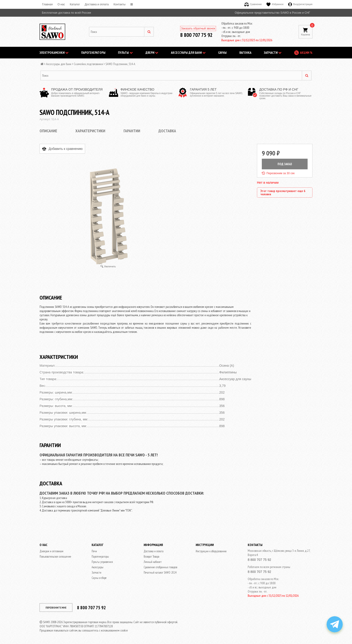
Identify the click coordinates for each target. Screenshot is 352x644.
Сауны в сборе (99, 578)
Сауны (222, 53)
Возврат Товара (151, 557)
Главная (47, 4)
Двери (152, 53)
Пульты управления (102, 562)
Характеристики (90, 131)
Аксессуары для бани (188, 53)
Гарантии (132, 131)
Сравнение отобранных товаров (160, 567)
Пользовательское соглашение (55, 557)
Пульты (125, 53)
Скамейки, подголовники (88, 64)
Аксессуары (97, 567)
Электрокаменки (54, 53)
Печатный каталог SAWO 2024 (160, 573)
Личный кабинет (153, 562)
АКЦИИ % (306, 53)
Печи (94, 551)
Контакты (120, 4)
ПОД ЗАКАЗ (285, 164)
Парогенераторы (93, 53)
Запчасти (273, 53)
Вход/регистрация (300, 4)
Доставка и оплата (97, 4)
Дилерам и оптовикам (51, 551)
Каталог (75, 4)
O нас (61, 4)
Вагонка (245, 53)
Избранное (275, 4)
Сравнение (253, 4)
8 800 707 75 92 (196, 35)
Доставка (167, 131)
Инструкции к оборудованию (211, 551)
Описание (48, 131)
